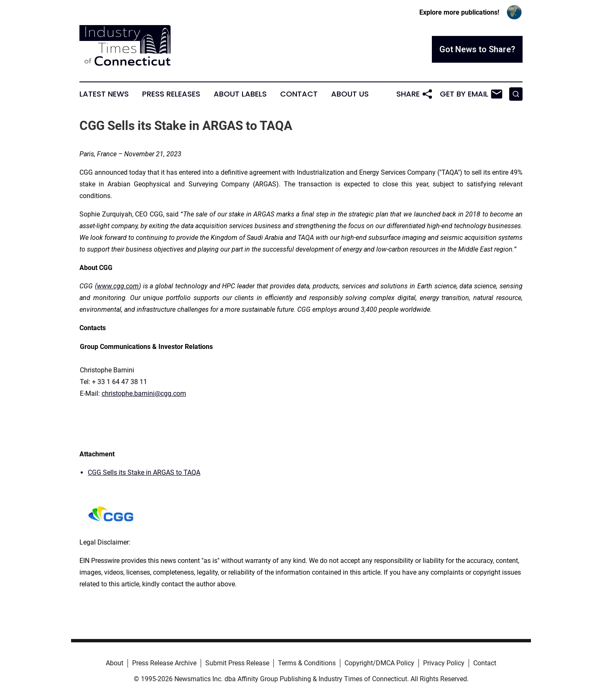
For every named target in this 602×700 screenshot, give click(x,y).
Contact (299, 94)
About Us (350, 94)
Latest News (104, 94)
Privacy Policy (444, 663)
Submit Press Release (237, 663)
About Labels (240, 94)
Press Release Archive (164, 663)
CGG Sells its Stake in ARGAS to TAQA (144, 472)
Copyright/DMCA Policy (379, 663)
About (115, 663)
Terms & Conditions (307, 663)
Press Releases (171, 94)
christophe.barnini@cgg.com (144, 393)
